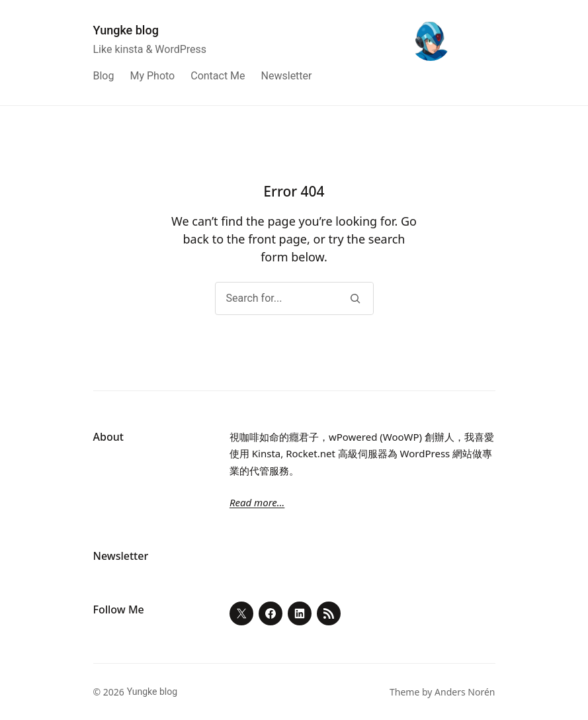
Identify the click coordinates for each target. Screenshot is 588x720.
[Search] (356, 298)
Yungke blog (126, 30)
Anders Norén (465, 692)
